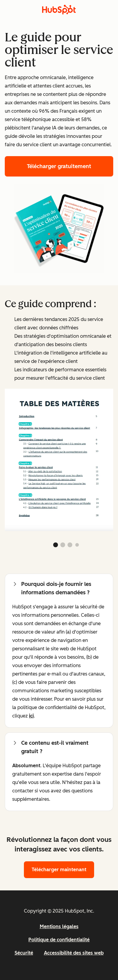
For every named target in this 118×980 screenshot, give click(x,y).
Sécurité (24, 953)
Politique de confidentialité (59, 940)
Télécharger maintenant (59, 870)
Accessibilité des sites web (74, 953)
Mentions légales (59, 927)
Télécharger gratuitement (59, 166)
